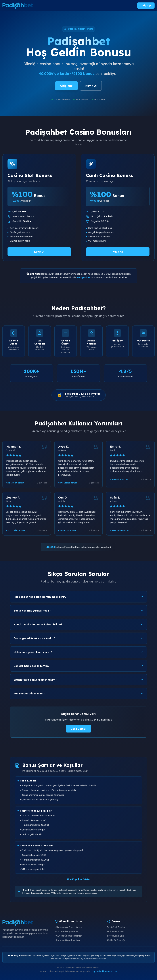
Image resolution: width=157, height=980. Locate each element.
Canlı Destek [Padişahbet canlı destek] (78, 729)
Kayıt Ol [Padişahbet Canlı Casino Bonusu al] (118, 252)
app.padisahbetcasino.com (104, 971)
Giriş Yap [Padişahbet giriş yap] (146, 6)
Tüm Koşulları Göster (78, 879)
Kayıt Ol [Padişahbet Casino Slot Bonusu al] (39, 252)
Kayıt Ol (91, 86)
